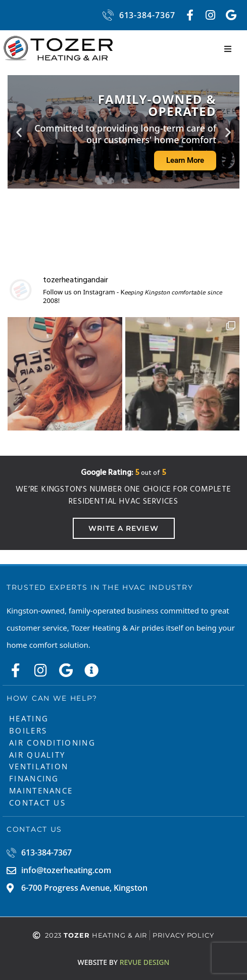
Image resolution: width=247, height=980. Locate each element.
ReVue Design (124, 962)
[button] (228, 49)
